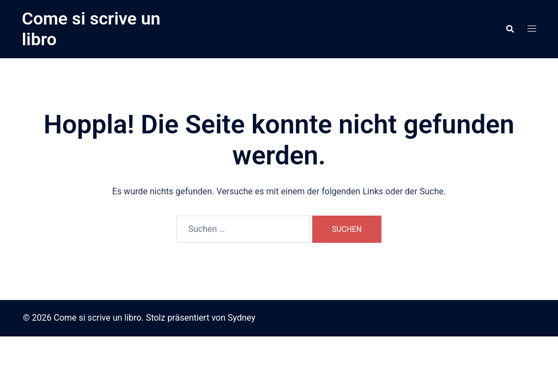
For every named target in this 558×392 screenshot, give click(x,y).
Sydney (242, 318)
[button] (510, 29)
